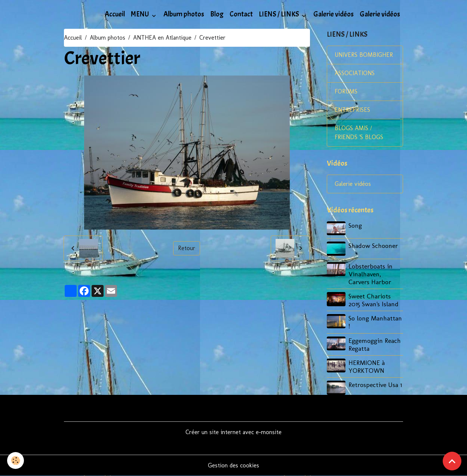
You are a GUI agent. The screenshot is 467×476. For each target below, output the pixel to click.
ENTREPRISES (352, 110)
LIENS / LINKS (279, 14)
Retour (187, 248)
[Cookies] (16, 460)
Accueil (115, 14)
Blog (217, 14)
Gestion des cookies (233, 465)
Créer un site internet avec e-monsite (233, 432)
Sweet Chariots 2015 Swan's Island (374, 300)
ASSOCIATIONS (355, 73)
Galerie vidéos (334, 14)
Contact (241, 14)
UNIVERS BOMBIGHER (364, 55)
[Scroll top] (452, 461)
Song (355, 225)
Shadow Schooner (373, 245)
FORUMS (346, 91)
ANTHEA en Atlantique (162, 38)
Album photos (184, 14)
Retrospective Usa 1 (375, 385)
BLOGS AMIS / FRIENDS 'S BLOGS (359, 133)
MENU (141, 14)
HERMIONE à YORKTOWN (367, 366)
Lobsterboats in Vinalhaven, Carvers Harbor (371, 274)
